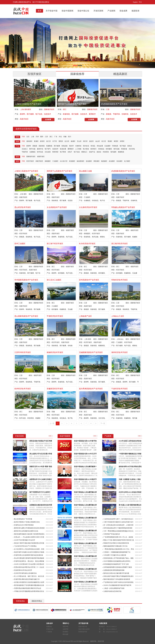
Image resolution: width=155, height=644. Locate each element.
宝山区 (79, 141)
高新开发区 (24, 119)
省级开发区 (41, 157)
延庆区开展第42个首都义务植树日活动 (27, 522)
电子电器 (123, 146)
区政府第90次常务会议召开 (23, 570)
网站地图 (65, 634)
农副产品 (92, 152)
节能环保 (25, 152)
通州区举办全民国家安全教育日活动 (26, 531)
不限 (23, 137)
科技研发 (106, 152)
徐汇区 (49, 141)
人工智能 (78, 149)
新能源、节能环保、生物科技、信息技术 (122, 114)
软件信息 (40, 152)
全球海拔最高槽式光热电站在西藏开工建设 (118, 567)
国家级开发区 (49, 109)
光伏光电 (132, 149)
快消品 (93, 146)
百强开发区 (34, 74)
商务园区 (97, 161)
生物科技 (78, 146)
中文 (140, 2)
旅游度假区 (81, 161)
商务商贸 (55, 152)
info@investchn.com (112, 632)
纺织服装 (109, 149)
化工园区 (127, 161)
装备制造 (42, 146)
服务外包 (40, 149)
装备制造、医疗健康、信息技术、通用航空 (79, 114)
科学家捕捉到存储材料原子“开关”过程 (116, 564)
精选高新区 (120, 74)
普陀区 (61, 141)
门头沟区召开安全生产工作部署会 (25, 546)
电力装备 (86, 149)
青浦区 (110, 141)
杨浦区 (73, 141)
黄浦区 (36, 141)
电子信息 (77, 152)
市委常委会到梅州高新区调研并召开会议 (28, 588)
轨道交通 (63, 149)
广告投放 (49, 632)
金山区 (98, 141)
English (135, 2)
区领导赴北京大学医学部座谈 (24, 525)
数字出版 (32, 149)
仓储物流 (32, 152)
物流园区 (104, 161)
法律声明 (65, 629)
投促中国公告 (83, 11)
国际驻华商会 (37, 601)
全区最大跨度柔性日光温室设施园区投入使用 (29, 582)
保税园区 (48, 161)
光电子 (70, 152)
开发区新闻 (98, 11)
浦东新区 (29, 141)
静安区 (42, 141)
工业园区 (55, 161)
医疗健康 (57, 146)
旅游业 (99, 152)
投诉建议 (65, 632)
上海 (33, 137)
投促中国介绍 (83, 627)
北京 (28, 137)
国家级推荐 (77, 74)
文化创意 (48, 152)
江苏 (108, 109)
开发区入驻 (50, 629)
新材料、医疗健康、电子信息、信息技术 (35, 114)
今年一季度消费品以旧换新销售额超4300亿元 (118, 531)
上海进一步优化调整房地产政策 (114, 588)
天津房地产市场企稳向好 (112, 534)
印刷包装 (115, 146)
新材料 (29, 146)
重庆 (42, 137)
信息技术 (55, 149)
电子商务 (63, 152)
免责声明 (65, 627)
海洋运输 (116, 149)
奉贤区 (116, 141)
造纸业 (130, 146)
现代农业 (86, 146)
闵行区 (85, 141)
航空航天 (94, 149)
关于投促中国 (52, 11)
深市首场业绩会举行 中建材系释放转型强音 (118, 528)
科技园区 (72, 161)
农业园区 (112, 161)
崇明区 (122, 141)
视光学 (71, 146)
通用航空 (71, 149)
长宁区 (55, 141)
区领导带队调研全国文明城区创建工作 (27, 579)
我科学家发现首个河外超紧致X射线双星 (117, 579)
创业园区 (89, 161)
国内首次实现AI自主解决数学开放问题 (116, 573)
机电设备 (65, 146)
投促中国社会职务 (84, 629)
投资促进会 (20, 601)
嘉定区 (91, 141)
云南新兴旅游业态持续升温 (112, 591)
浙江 (65, 109)
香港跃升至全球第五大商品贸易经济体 (116, 543)
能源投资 (136, 11)
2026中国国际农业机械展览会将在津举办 (117, 561)
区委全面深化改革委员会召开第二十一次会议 (29, 567)
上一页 (52, 423)
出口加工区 (64, 161)
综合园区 (119, 161)
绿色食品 (101, 149)
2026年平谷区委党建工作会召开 (25, 540)
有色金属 (100, 146)
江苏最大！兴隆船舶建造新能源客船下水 (117, 552)
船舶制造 (121, 152)
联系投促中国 (83, 632)
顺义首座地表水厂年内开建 (23, 519)
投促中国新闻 (67, 11)
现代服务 (113, 152)
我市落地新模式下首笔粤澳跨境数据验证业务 (29, 585)
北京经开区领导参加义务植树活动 (25, 573)
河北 (60, 137)
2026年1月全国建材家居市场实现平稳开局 (117, 585)
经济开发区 (30, 161)
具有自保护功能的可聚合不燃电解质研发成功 (118, 576)
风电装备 (124, 149)
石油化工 (25, 149)
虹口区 (67, 141)
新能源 (35, 146)
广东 (56, 137)
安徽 (65, 137)
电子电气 (48, 149)
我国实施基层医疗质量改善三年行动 (115, 546)
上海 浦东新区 (26, 109)
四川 (70, 137)
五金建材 (107, 146)
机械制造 (49, 146)
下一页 (103, 423)
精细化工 (84, 152)
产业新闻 (111, 11)
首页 (40, 11)
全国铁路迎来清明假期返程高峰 (114, 570)
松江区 (104, 141)
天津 (37, 137)
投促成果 (123, 11)
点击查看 (48, 120)
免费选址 (49, 627)
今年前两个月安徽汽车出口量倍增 (115, 555)
